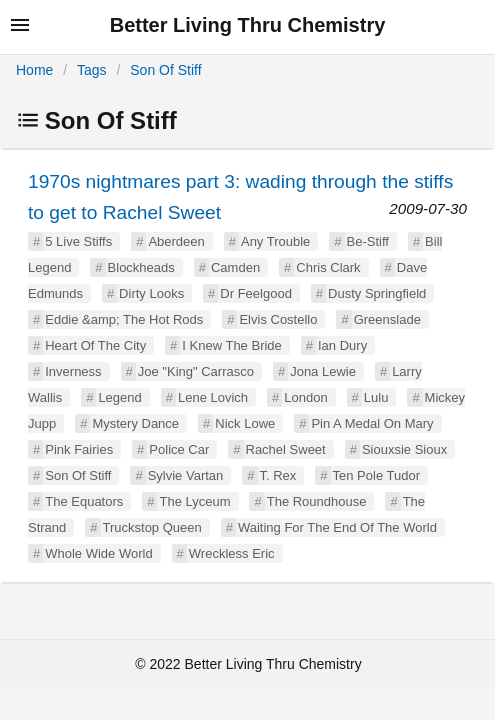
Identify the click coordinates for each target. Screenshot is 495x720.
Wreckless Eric (232, 553)
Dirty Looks (151, 293)
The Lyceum (194, 501)
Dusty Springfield (377, 293)
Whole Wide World (98, 553)
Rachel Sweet (286, 449)
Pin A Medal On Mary (372, 423)
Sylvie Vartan (186, 475)
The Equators (84, 501)
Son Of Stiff (165, 70)
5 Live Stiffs (78, 241)
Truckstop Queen (152, 527)
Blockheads (141, 267)
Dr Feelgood (256, 293)
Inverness (73, 371)
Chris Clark (328, 267)
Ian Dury (342, 345)
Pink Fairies (79, 449)
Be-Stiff (368, 241)
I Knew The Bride (231, 345)
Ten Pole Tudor (376, 475)
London (305, 397)
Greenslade (387, 319)
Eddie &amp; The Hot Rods (124, 319)
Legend (119, 397)
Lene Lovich (213, 397)
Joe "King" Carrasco (196, 371)
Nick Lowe (245, 423)
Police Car (179, 449)
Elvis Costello (278, 319)
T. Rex (278, 475)
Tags (92, 70)
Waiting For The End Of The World (337, 527)
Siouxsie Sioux (404, 449)
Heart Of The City (95, 345)
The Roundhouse (317, 501)
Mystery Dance (135, 423)
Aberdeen (176, 241)
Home (34, 70)
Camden (235, 267)
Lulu (376, 397)
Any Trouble (275, 241)
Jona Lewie (323, 371)
